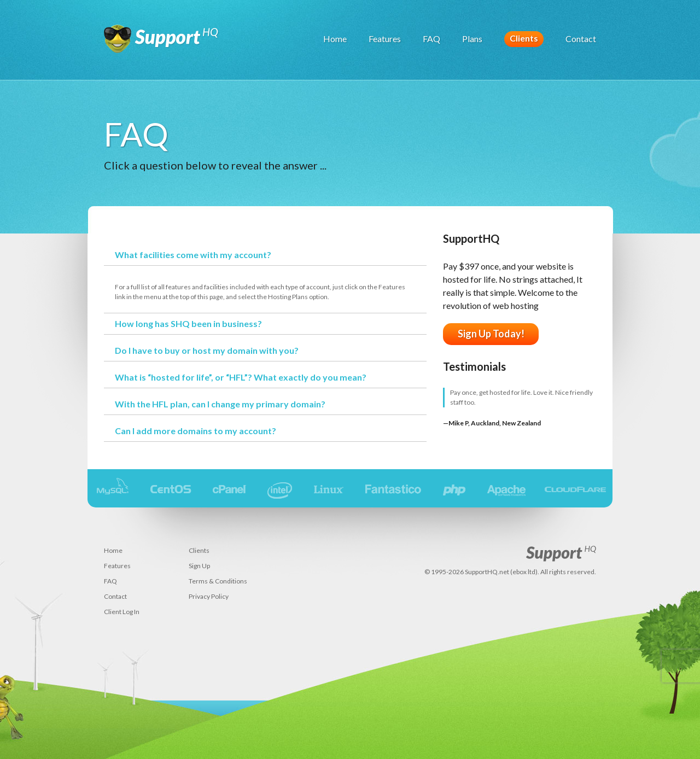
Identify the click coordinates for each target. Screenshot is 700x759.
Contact (581, 39)
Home (335, 39)
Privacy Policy (209, 596)
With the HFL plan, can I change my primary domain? (220, 404)
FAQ (431, 39)
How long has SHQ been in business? (188, 323)
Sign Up (199, 566)
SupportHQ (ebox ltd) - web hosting (162, 44)
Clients (524, 38)
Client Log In (122, 612)
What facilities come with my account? (193, 255)
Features (385, 39)
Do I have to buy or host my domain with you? (207, 350)
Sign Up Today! (491, 334)
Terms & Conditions (218, 581)
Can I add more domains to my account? (196, 431)
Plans (472, 39)
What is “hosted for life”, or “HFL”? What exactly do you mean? (241, 377)
